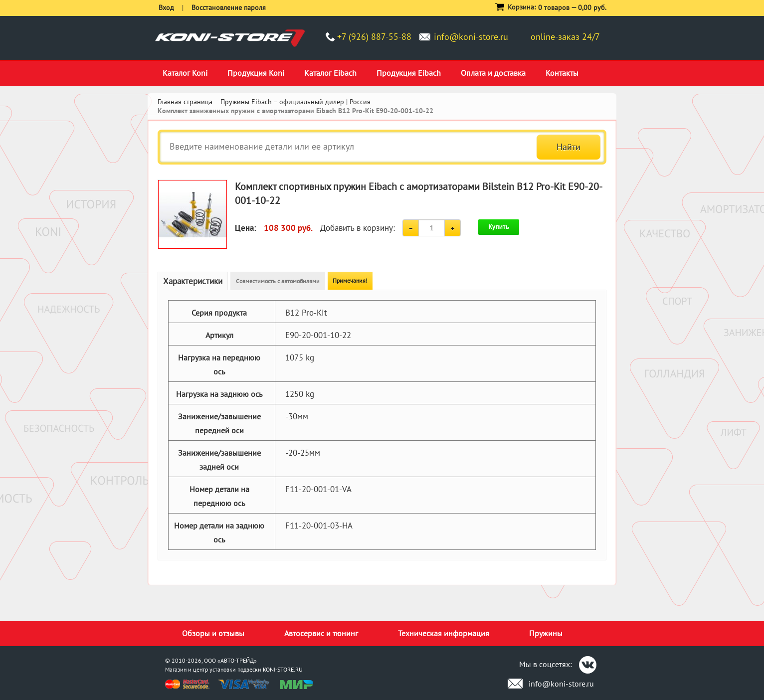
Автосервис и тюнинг (321, 633)
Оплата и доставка (493, 73)
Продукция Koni (256, 73)
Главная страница (185, 102)
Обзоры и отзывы (213, 633)
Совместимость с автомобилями (278, 281)
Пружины (546, 633)
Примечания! (350, 280)
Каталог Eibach (330, 73)
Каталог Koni (185, 73)
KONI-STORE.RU (283, 669)
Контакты (562, 73)
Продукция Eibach (409, 73)
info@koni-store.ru (471, 37)
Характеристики (193, 281)
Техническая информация (444, 633)
